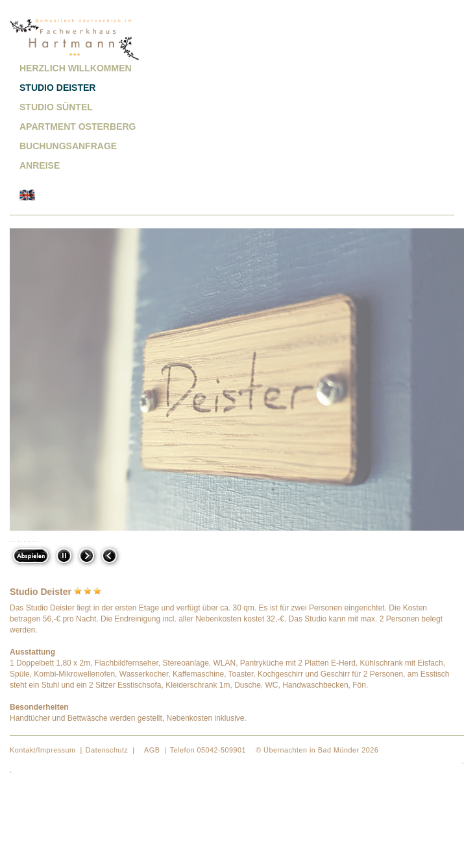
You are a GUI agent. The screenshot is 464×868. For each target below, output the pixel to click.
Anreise (40, 165)
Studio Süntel (56, 107)
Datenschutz (107, 750)
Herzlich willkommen (76, 68)
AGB (152, 750)
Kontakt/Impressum (43, 750)
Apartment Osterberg (78, 127)
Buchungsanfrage (68, 146)
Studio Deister (57, 88)
